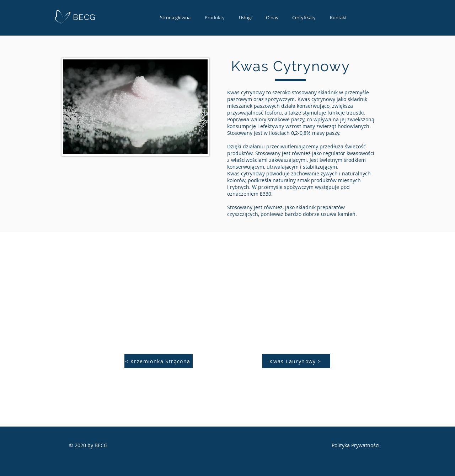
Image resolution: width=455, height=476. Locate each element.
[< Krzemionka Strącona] (159, 361)
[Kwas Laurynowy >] (296, 361)
